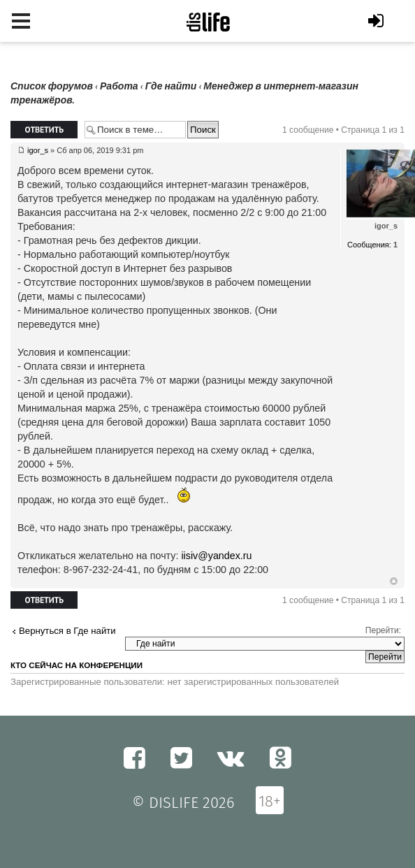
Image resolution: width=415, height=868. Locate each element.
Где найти (171, 86)
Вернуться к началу (394, 581)
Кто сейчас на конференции (77, 665)
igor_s (38, 150)
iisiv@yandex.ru (216, 556)
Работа (119, 86)
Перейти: (383, 630)
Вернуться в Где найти (67, 631)
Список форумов (52, 86)
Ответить (44, 130)
